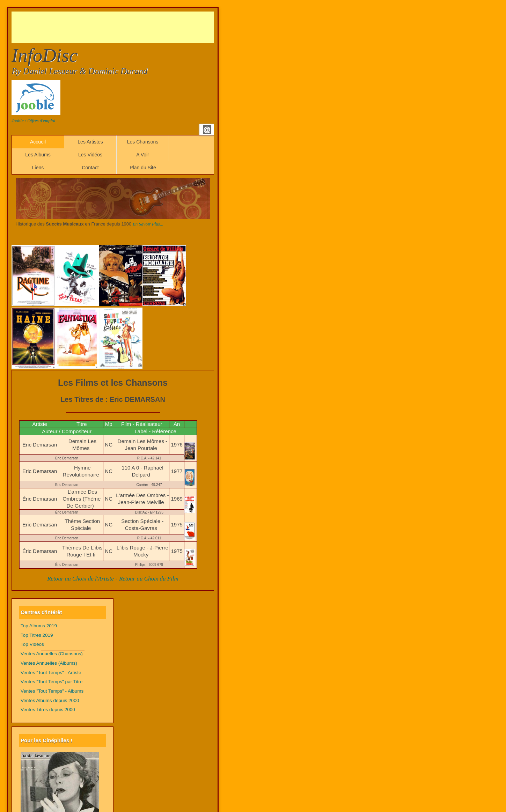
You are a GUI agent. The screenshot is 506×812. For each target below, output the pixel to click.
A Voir (143, 155)
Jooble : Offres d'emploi (33, 121)
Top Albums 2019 (39, 626)
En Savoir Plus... (148, 224)
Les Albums (38, 155)
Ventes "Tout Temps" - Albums (52, 691)
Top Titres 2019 (37, 635)
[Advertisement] (139, 27)
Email (207, 130)
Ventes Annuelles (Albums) (49, 663)
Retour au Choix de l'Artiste (80, 579)
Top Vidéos (32, 644)
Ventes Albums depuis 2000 (50, 700)
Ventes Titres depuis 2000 (48, 710)
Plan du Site (143, 168)
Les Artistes (90, 142)
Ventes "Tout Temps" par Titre (52, 682)
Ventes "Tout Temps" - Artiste (51, 673)
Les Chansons (143, 142)
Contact (90, 168)
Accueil (38, 142)
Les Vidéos (90, 155)
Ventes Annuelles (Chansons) (52, 654)
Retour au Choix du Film (149, 579)
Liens (38, 168)
